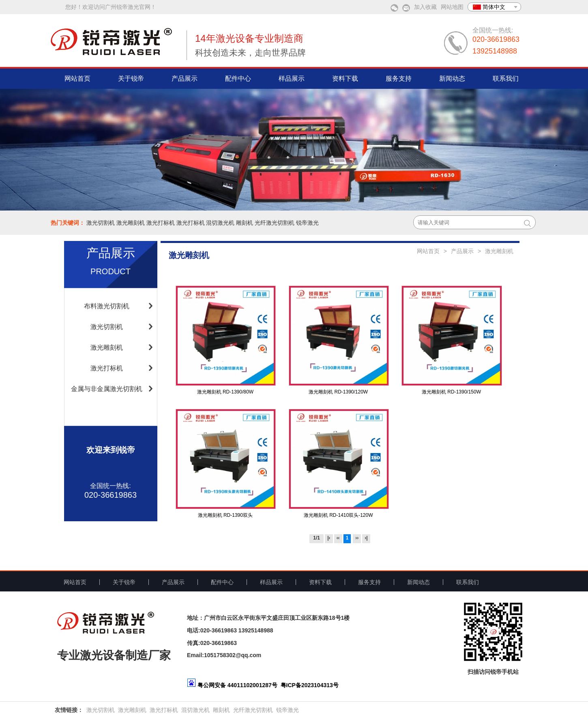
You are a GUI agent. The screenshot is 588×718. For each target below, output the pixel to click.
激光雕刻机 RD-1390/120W (338, 392)
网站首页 (77, 78)
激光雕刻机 (131, 223)
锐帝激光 (307, 223)
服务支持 (399, 78)
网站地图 (452, 7)
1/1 (317, 538)
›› (357, 538)
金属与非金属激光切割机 (107, 389)
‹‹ (338, 538)
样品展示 (292, 78)
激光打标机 (161, 223)
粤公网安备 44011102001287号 (237, 685)
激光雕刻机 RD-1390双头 (225, 515)
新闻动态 (452, 78)
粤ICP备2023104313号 (310, 685)
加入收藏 (425, 7)
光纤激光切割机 (275, 223)
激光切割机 (101, 223)
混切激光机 (220, 223)
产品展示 (185, 78)
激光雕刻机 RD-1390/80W (225, 392)
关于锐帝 (131, 78)
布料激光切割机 (107, 306)
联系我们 (506, 78)
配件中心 (238, 78)
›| (366, 538)
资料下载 (345, 78)
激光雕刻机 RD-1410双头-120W (338, 515)
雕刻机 (245, 223)
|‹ (329, 538)
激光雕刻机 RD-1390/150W (451, 392)
